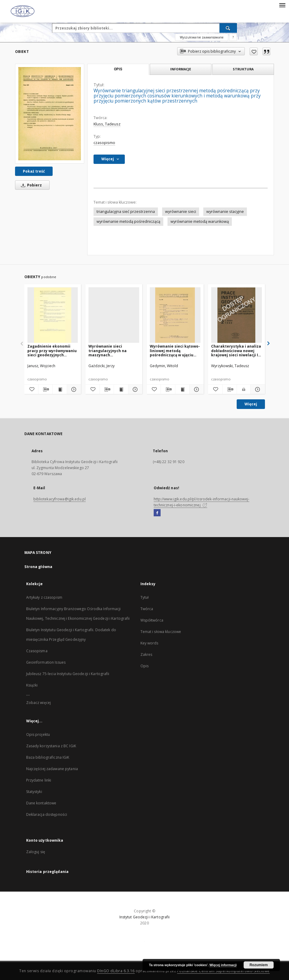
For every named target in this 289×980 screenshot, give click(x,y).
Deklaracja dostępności (47, 814)
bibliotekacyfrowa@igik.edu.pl (60, 499)
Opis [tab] (118, 69)
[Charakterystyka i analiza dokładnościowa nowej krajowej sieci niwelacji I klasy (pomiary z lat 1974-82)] (237, 315)
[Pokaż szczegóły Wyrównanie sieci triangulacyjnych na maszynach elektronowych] (134, 389)
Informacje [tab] (181, 69)
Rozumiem (259, 965)
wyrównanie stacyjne (225, 212)
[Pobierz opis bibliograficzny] (45, 389)
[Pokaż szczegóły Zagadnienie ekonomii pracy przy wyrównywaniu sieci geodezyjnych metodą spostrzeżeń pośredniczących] (73, 389)
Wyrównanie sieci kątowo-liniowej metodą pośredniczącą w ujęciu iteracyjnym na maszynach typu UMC (175, 350)
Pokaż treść (34, 171)
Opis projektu (38, 734)
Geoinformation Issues (46, 662)
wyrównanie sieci (181, 212)
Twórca (147, 609)
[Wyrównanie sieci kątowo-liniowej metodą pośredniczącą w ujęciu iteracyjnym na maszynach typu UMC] (175, 315)
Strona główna (38, 567)
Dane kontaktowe (41, 803)
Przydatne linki (39, 780)
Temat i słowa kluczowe (161, 632)
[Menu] (282, 5)
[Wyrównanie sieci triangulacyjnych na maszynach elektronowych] (114, 315)
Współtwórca (152, 620)
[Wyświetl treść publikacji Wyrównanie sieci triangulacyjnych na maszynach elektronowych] (121, 389)
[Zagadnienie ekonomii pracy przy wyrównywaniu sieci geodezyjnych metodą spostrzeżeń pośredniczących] (53, 315)
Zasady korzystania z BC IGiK (51, 746)
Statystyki (34, 792)
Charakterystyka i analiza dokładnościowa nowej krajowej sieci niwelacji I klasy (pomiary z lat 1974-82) (236, 350)
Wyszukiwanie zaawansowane (202, 37)
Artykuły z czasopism (44, 597)
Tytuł (145, 597)
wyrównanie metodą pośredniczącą (128, 221)
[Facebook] (157, 513)
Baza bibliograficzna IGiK (48, 757)
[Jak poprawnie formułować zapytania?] (233, 37)
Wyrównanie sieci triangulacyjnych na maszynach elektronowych (108, 350)
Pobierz (30, 185)
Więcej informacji (223, 965)
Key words (149, 643)
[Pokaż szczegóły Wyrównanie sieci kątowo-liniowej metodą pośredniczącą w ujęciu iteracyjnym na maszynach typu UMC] (195, 389)
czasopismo (104, 143)
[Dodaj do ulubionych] (254, 51)
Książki (32, 685)
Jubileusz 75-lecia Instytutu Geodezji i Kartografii (68, 674)
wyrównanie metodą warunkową (200, 221)
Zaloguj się (36, 852)
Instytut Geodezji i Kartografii (145, 917)
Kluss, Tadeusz (107, 124)
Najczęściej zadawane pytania (52, 769)
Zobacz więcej (39, 703)
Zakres (146, 654)
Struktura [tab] (243, 69)
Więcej (251, 404)
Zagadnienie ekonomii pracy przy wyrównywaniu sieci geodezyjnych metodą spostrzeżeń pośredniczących (52, 350)
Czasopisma (37, 651)
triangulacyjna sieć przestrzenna (126, 212)
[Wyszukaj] (228, 28)
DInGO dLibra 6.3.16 (116, 971)
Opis (144, 666)
